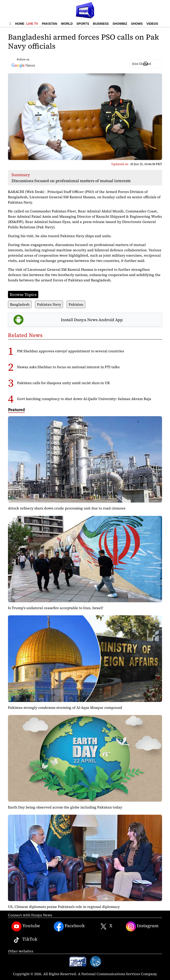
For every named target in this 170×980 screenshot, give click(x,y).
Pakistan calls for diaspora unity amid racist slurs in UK (63, 383)
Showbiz (120, 24)
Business (101, 24)
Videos (152, 24)
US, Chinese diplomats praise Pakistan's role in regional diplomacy (64, 907)
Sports (83, 24)
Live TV (32, 24)
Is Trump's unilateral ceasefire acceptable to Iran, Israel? (56, 608)
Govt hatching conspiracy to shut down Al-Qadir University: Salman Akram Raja (84, 399)
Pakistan (49, 24)
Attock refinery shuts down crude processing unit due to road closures (67, 508)
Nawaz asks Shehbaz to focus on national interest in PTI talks (68, 367)
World (67, 24)
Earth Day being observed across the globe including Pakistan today (65, 807)
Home (20, 24)
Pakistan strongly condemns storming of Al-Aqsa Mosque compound (65, 707)
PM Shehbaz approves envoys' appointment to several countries (71, 351)
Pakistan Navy (49, 304)
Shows (137, 24)
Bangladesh (20, 304)
